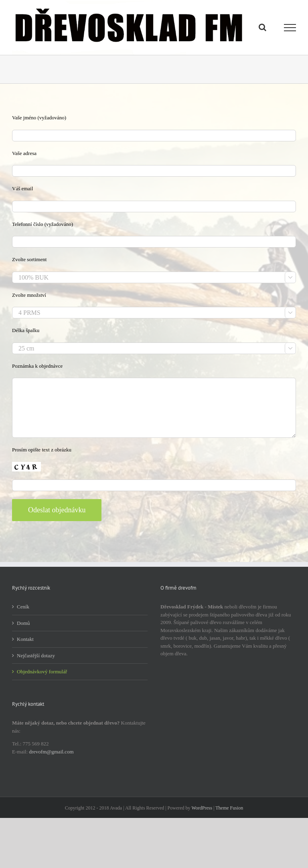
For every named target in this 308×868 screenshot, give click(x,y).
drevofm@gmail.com (51, 752)
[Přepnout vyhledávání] (262, 27)
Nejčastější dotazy (36, 656)
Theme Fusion (229, 808)
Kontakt (25, 639)
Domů (23, 623)
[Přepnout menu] (290, 28)
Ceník (23, 607)
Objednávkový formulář (42, 672)
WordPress (202, 808)
